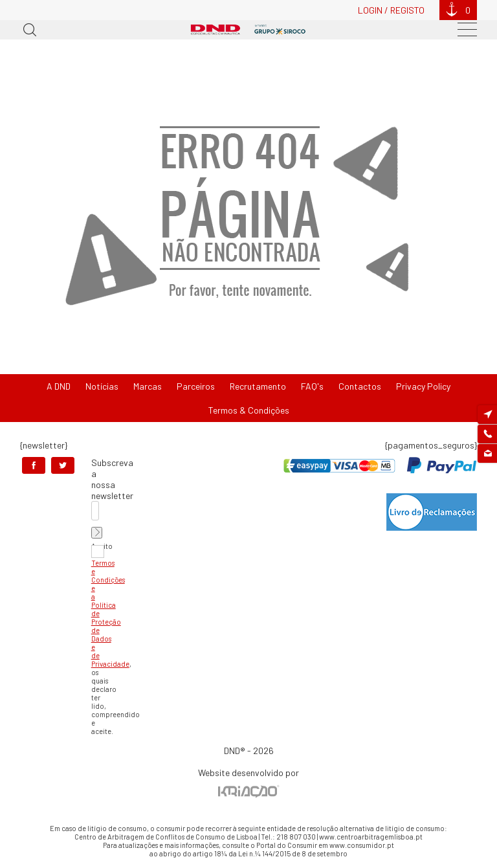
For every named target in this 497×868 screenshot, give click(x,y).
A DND (59, 386)
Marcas (148, 386)
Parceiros (196, 386)
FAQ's (312, 386)
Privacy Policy (423, 386)
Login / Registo (391, 10)
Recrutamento (258, 386)
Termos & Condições (249, 410)
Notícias (102, 386)
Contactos (360, 386)
